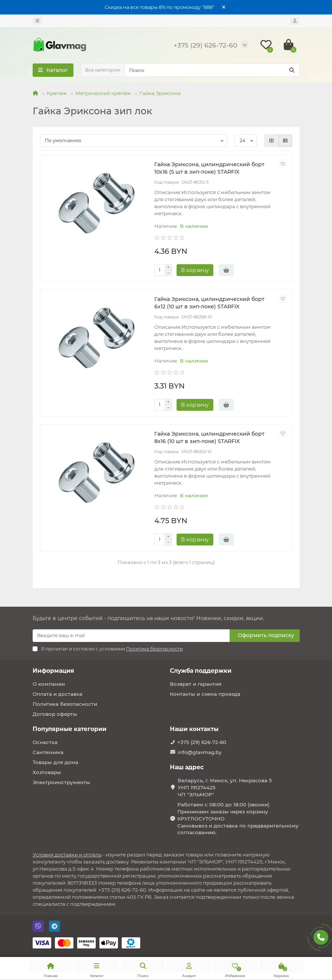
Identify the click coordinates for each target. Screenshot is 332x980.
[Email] (131, 636)
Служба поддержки (201, 671)
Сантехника (48, 752)
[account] (295, 21)
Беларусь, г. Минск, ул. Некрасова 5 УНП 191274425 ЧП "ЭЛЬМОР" (225, 787)
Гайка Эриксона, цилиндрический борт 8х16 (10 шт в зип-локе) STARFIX (209, 437)
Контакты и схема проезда (205, 694)
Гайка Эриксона (160, 93)
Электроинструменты (61, 782)
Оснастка (45, 742)
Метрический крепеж (103, 93)
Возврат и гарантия (196, 684)
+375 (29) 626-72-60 (202, 742)
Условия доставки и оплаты (67, 855)
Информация (53, 671)
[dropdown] (37, 21)
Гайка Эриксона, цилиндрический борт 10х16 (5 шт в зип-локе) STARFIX (209, 168)
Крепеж (57, 93)
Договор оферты (55, 714)
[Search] (212, 70)
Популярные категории (70, 729)
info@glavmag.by (200, 752)
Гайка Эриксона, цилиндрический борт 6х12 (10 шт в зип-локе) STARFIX (209, 303)
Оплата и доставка (57, 694)
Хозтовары (47, 772)
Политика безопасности (65, 704)
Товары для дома (55, 762)
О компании (49, 684)
